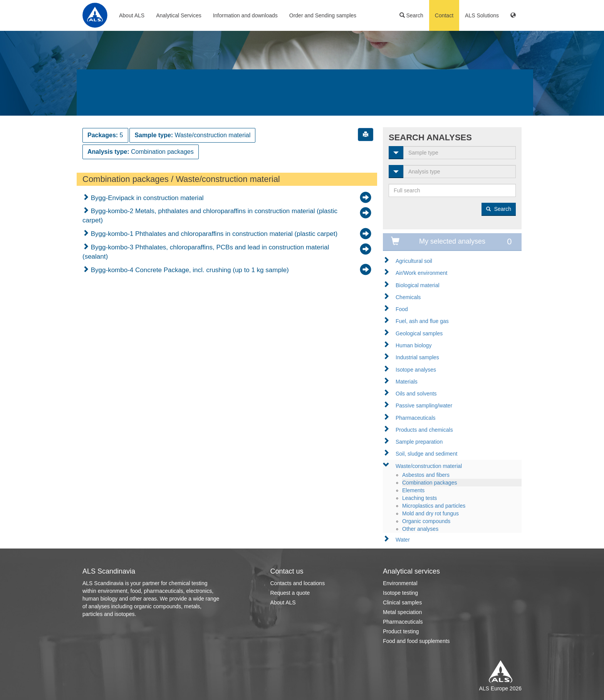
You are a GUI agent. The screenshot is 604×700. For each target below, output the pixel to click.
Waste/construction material (429, 466)
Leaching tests (419, 498)
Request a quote (290, 593)
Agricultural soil (414, 261)
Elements (413, 490)
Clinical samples (402, 602)
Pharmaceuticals (416, 418)
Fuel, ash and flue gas (422, 321)
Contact (444, 15)
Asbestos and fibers (426, 475)
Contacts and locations (298, 583)
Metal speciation (402, 612)
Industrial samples (417, 357)
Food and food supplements (416, 641)
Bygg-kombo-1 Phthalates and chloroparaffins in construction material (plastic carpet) (213, 234)
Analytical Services (179, 15)
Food (402, 309)
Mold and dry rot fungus (430, 513)
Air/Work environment (421, 273)
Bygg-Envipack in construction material (146, 198)
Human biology (414, 345)
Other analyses (420, 529)
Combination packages (430, 483)
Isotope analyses (416, 370)
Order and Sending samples (323, 15)
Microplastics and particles (434, 506)
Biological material (418, 285)
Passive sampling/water (424, 406)
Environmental (400, 583)
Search (411, 15)
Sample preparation (419, 442)
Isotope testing (400, 593)
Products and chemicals (424, 430)
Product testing (401, 631)
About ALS (132, 15)
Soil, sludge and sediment (426, 454)
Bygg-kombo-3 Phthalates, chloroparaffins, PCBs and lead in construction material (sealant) (206, 252)
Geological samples (419, 333)
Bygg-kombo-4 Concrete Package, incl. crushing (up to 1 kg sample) (189, 270)
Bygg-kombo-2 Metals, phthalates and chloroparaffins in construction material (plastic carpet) (210, 216)
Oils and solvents (416, 394)
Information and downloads (245, 15)
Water (403, 540)
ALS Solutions (482, 15)
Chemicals (408, 297)
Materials (407, 382)
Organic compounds (426, 521)
